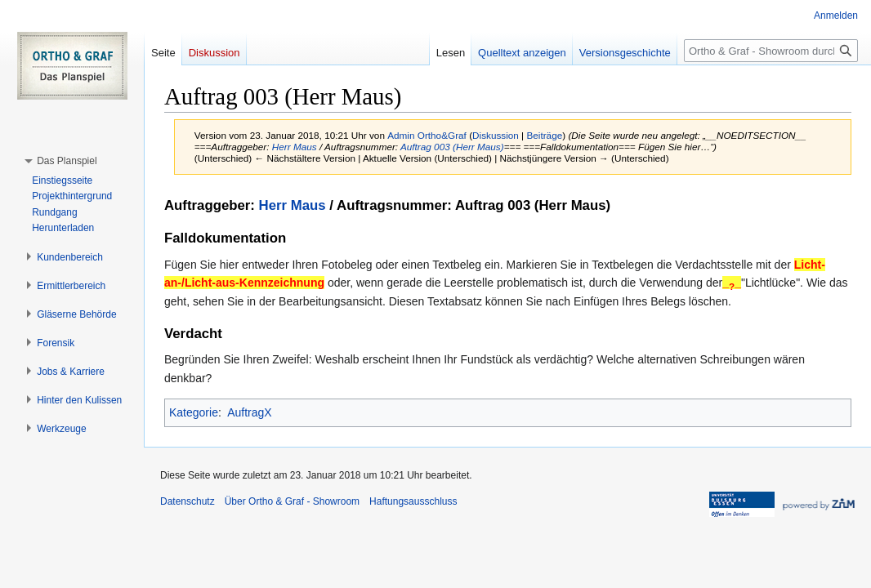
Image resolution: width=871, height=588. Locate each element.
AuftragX (249, 412)
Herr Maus (295, 147)
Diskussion (496, 135)
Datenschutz (188, 501)
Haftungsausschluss (413, 501)
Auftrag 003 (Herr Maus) (452, 147)
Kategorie (194, 412)
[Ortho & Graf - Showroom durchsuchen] (771, 51)
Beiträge (544, 135)
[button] (67, 161)
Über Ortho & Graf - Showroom (292, 501)
